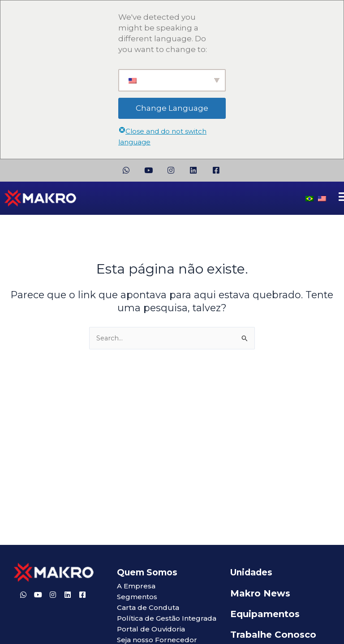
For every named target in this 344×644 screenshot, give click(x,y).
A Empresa (136, 586)
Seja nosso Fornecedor (157, 640)
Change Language (172, 108)
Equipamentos (265, 614)
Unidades (251, 572)
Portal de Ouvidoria (151, 629)
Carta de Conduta (148, 607)
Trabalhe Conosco (273, 635)
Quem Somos (147, 572)
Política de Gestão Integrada (167, 618)
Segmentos (137, 597)
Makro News (260, 593)
